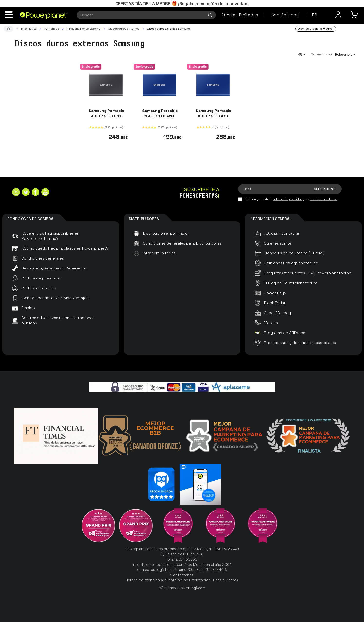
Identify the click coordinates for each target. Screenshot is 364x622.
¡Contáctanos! (285, 15)
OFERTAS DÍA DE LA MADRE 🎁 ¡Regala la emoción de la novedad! (182, 4)
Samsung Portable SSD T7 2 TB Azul (213, 113)
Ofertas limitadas (240, 15)
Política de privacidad (287, 199)
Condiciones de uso (324, 199)
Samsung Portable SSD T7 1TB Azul (159, 113)
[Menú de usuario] (338, 15)
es (315, 15)
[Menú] (9, 15)
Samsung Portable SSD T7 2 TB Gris (106, 113)
